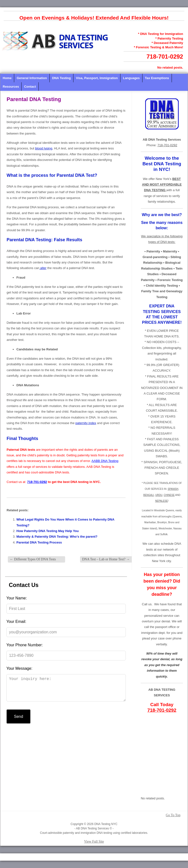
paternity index (86, 423)
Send (18, 721)
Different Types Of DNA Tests (33, 559)
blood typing (44, 148)
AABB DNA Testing (105, 461)
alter (43, 268)
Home (7, 78)
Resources (11, 87)
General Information (32, 78)
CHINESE (169, 495)
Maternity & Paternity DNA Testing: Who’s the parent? (57, 537)
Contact (30, 87)
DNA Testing (62, 78)
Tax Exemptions (157, 78)
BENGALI (148, 495)
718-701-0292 (165, 57)
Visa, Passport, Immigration (97, 78)
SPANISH (173, 489)
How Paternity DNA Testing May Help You (48, 531)
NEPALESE (162, 501)
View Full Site (94, 842)
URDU (159, 495)
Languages (131, 78)
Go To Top (173, 815)
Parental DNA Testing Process (39, 542)
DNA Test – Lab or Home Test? (106, 559)
